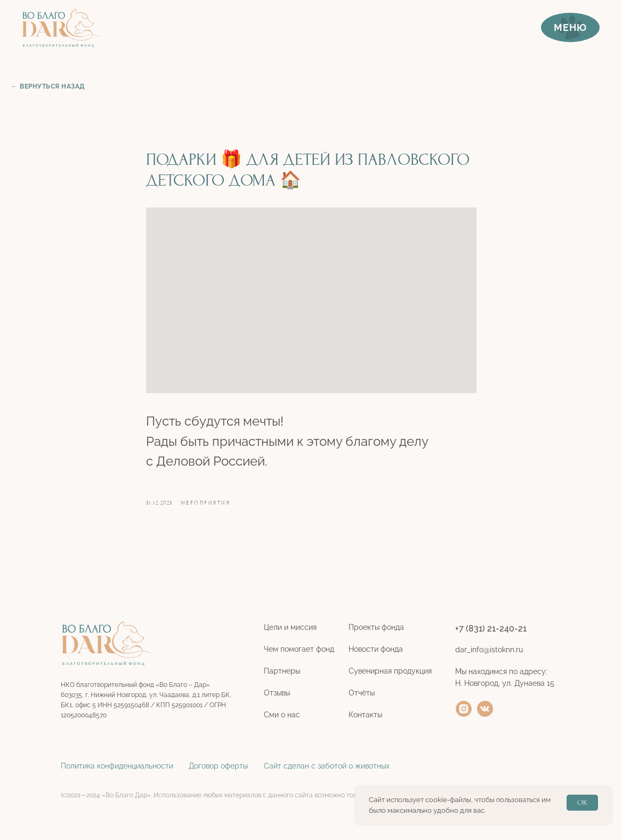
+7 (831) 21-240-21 (491, 629)
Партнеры (282, 671)
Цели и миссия (290, 627)
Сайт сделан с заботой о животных (327, 766)
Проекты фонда (376, 627)
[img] (464, 709)
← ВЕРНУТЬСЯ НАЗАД (48, 86)
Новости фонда (376, 649)
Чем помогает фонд (299, 649)
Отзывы (277, 693)
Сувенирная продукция (390, 671)
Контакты (365, 715)
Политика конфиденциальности (117, 766)
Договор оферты (218, 766)
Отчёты (362, 693)
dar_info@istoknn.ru (489, 650)
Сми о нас (282, 715)
